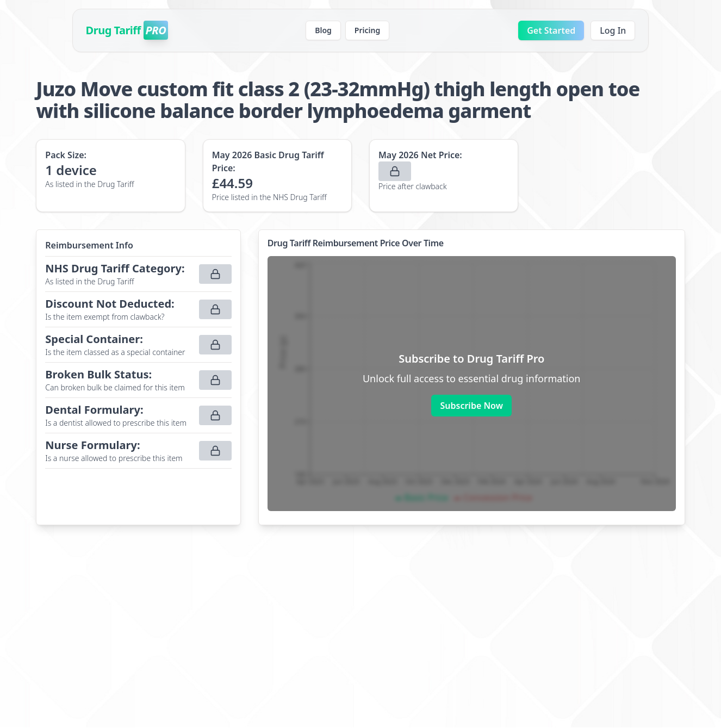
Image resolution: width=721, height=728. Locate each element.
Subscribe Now (471, 406)
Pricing (367, 30)
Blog (323, 30)
